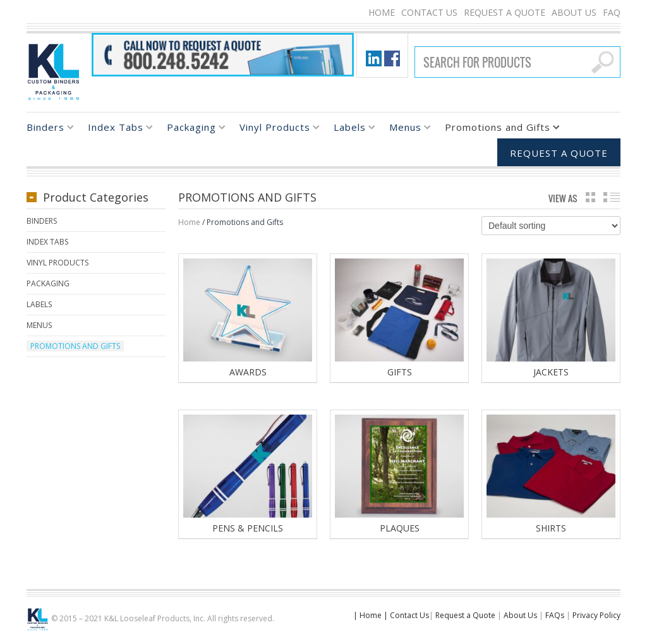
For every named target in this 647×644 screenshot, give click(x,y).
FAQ (612, 12)
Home (382, 12)
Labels (350, 129)
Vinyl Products (275, 129)
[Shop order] (551, 226)
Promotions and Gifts (498, 129)
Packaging (191, 129)
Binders (45, 129)
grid (590, 197)
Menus (405, 129)
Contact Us (429, 12)
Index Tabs (116, 129)
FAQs (555, 616)
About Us (574, 12)
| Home (367, 616)
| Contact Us (406, 616)
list (612, 197)
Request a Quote (505, 12)
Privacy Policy (596, 616)
